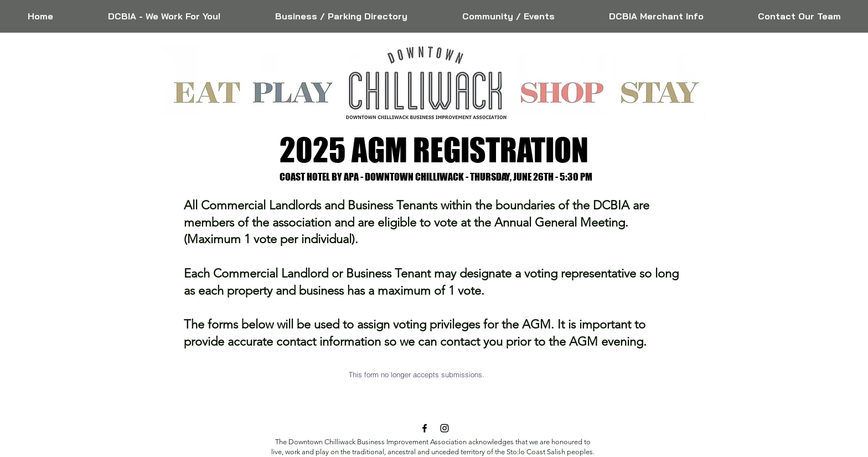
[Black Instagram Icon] (445, 428)
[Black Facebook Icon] (425, 428)
